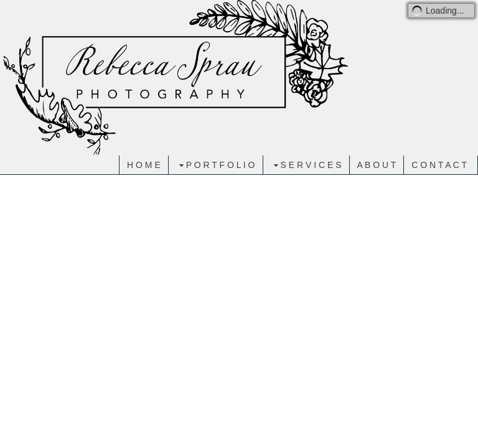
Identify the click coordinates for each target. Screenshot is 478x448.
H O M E (144, 165)
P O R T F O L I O (216, 165)
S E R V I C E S (306, 165)
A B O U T (377, 165)
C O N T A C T (439, 165)
